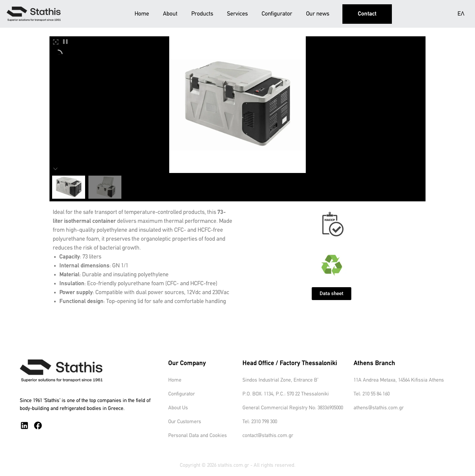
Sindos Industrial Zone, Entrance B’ (280, 380)
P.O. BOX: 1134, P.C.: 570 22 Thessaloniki (286, 394)
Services (237, 14)
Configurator (277, 14)
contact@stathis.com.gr (268, 436)
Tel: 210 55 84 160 (372, 394)
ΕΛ (461, 14)
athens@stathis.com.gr (379, 408)
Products (202, 14)
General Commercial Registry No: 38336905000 (293, 408)
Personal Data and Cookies (198, 436)
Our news (318, 14)
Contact (367, 14)
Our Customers (185, 422)
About (170, 14)
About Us (178, 408)
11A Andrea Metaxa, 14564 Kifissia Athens (399, 380)
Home (142, 14)
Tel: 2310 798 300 (260, 422)
